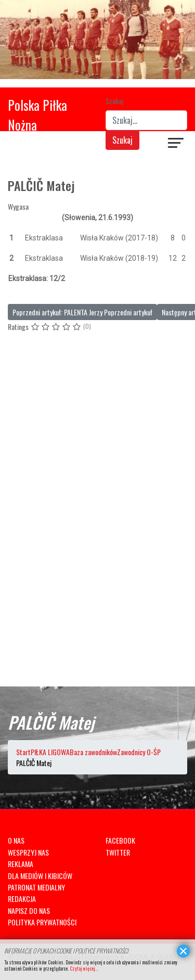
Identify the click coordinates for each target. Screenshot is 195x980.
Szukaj (114, 101)
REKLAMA (21, 864)
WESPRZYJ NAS (28, 852)
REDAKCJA (22, 899)
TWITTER (118, 852)
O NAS (16, 840)
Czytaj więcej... (84, 968)
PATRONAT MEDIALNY (36, 887)
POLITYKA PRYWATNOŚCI (42, 922)
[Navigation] (176, 144)
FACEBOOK (120, 840)
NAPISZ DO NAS (29, 911)
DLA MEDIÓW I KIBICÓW (40, 876)
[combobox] (147, 120)
